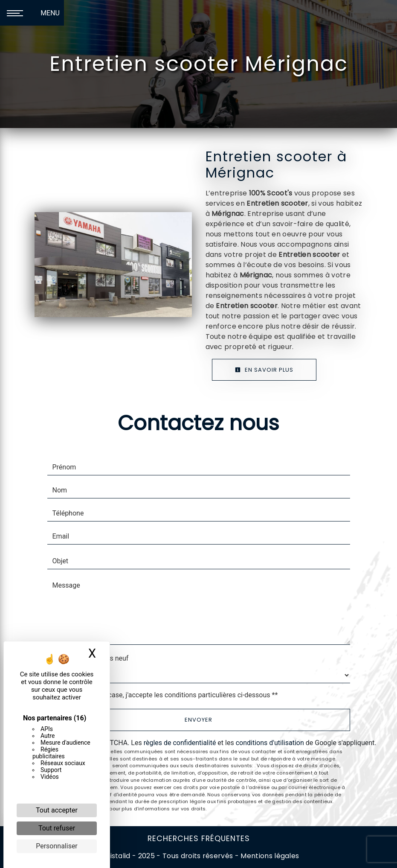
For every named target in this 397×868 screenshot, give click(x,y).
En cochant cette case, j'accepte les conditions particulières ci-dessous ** (167, 695)
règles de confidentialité (180, 743)
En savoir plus (264, 370)
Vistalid (118, 856)
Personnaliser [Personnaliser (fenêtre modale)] (57, 846)
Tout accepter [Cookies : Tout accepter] (57, 810)
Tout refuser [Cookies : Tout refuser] (57, 828)
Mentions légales (269, 856)
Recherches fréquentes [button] (199, 839)
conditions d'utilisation (270, 743)
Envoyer (198, 720)
